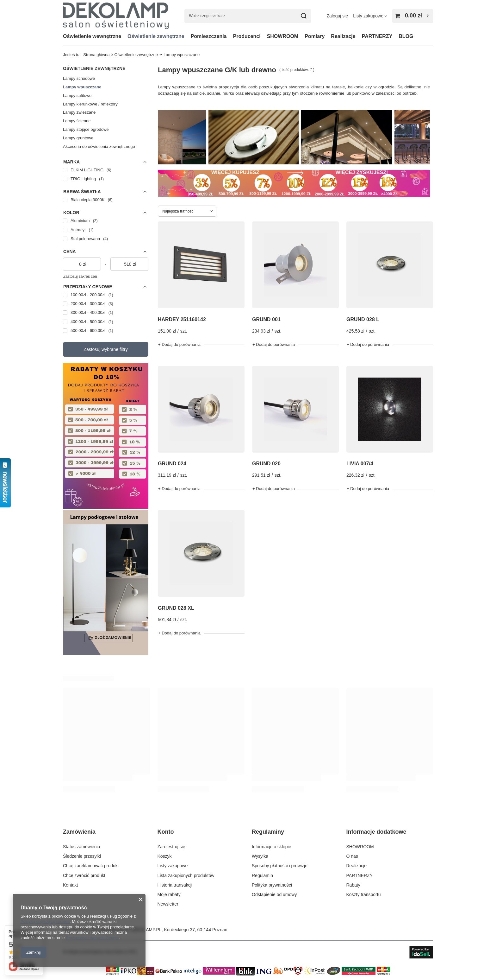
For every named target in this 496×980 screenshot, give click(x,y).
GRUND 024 (172, 464)
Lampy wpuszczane (82, 87)
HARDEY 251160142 (182, 319)
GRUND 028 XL (176, 608)
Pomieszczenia (209, 36)
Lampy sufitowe (77, 95)
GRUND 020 (266, 464)
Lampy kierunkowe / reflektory (90, 104)
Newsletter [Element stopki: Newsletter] (168, 904)
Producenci (247, 36)
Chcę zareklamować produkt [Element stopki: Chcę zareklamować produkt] (91, 866)
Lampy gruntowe (78, 138)
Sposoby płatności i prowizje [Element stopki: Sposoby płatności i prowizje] (280, 866)
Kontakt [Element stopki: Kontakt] (70, 885)
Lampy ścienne (77, 121)
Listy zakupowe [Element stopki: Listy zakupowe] (173, 866)
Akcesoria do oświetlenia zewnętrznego (99, 146)
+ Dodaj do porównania (179, 344)
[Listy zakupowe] (370, 16)
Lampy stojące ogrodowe (86, 129)
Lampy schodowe (79, 78)
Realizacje (343, 36)
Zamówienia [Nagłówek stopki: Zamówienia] (79, 832)
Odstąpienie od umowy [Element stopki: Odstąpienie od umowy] (274, 894)
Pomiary (315, 36)
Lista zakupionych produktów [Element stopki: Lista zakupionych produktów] (186, 875)
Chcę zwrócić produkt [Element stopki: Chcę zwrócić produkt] (84, 875)
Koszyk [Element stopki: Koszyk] (165, 856)
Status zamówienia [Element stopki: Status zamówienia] (82, 847)
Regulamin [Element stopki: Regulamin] (262, 875)
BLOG (406, 36)
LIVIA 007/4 (360, 464)
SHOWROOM (283, 36)
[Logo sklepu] (116, 16)
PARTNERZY (377, 36)
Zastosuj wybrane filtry (105, 349)
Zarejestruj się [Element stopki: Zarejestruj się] (171, 847)
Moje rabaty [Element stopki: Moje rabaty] (169, 894)
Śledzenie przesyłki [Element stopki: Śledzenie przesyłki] (82, 856)
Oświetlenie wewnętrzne (92, 36)
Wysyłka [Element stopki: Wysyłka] (260, 856)
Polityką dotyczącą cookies (45, 922)
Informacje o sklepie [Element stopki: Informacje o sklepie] (272, 847)
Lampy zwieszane (79, 112)
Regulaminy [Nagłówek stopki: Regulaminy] (268, 832)
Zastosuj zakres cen (80, 277)
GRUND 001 (266, 319)
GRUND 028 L (363, 319)
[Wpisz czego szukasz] (248, 16)
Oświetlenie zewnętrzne (156, 36)
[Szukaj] (304, 16)
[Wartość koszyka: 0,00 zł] (413, 16)
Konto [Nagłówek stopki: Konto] (166, 832)
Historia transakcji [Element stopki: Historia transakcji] (175, 885)
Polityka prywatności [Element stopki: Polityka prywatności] (272, 885)
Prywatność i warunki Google (92, 938)
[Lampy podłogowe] (106, 654)
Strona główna (96, 55)
